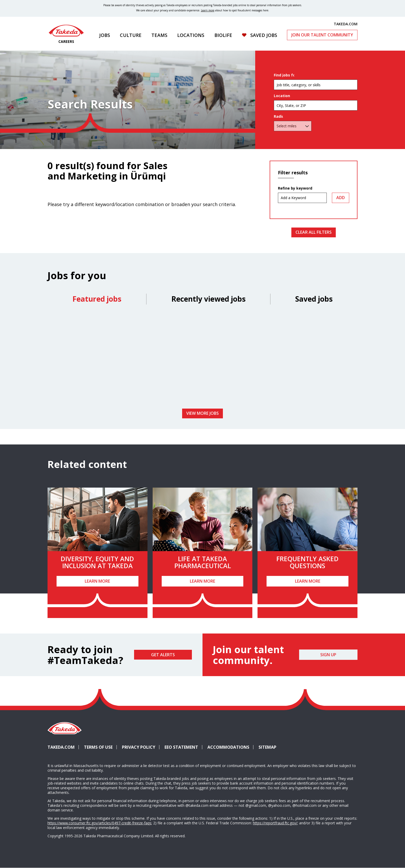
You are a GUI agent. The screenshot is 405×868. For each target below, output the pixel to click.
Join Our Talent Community (322, 35)
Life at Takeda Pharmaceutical (203, 562)
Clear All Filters (314, 232)
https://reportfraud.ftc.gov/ (275, 823)
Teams (159, 35)
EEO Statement (181, 747)
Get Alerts (163, 655)
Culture (131, 35)
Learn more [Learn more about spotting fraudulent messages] (208, 10)
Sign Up (328, 655)
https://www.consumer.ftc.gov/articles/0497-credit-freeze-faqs (99, 823)
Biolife (223, 35)
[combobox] (316, 115)
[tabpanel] (202, 358)
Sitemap (267, 747)
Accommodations (230, 747)
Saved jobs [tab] (314, 299)
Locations (191, 35)
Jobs (105, 35)
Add (341, 198)
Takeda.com (61, 747)
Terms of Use (98, 747)
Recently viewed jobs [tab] (208, 299)
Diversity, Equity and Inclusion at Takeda (97, 562)
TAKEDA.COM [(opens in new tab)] (346, 24)
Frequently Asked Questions (307, 562)
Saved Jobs (264, 35)
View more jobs (202, 413)
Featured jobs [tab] (97, 299)
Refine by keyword (295, 188)
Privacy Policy (139, 747)
